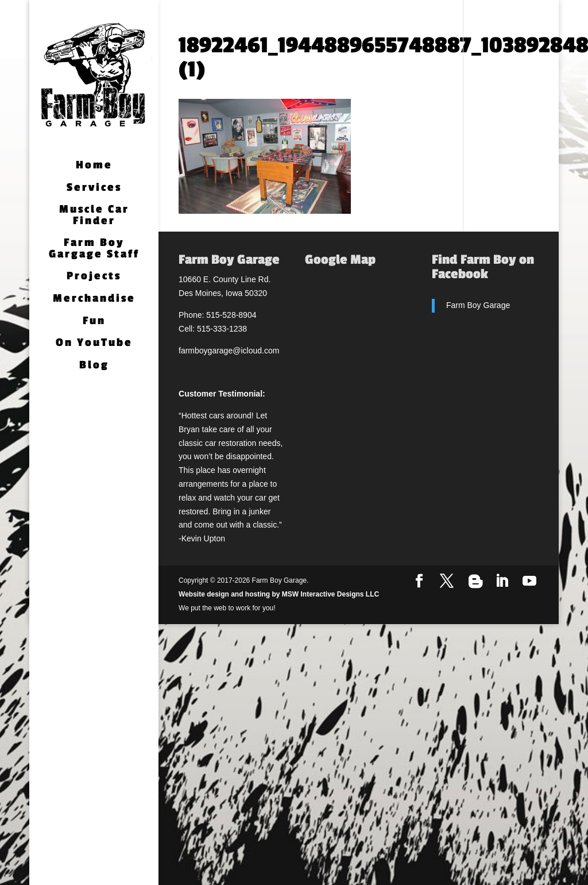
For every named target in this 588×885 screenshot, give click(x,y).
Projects (94, 277)
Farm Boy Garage (478, 305)
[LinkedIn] (502, 582)
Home (94, 166)
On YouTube (94, 343)
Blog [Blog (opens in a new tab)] (94, 366)
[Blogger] (475, 582)
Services (94, 188)
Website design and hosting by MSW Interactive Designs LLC (279, 594)
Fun (94, 322)
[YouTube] (529, 582)
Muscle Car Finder (94, 216)
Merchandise (94, 299)
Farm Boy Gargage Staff (94, 249)
